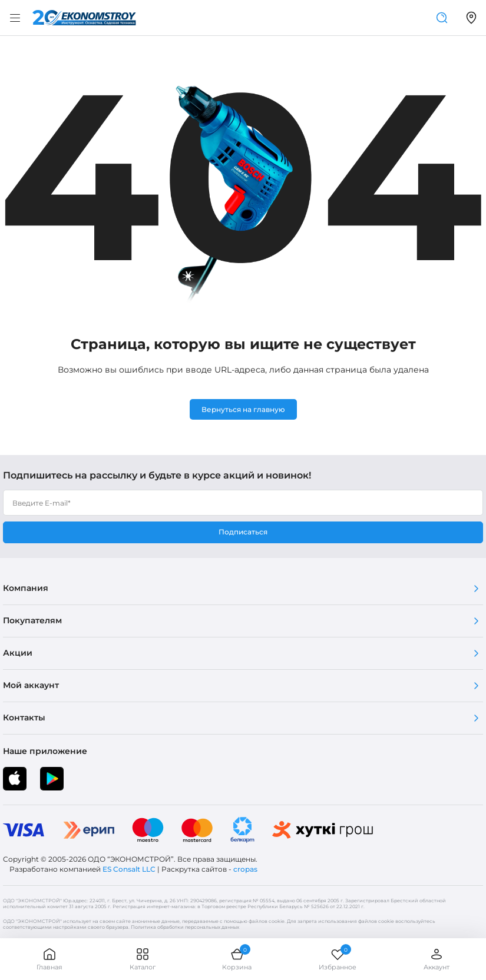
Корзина (237, 959)
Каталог (143, 959)
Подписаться (243, 532)
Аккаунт (437, 959)
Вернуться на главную (243, 409)
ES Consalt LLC (129, 869)
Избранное (338, 959)
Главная (49, 959)
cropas (245, 869)
